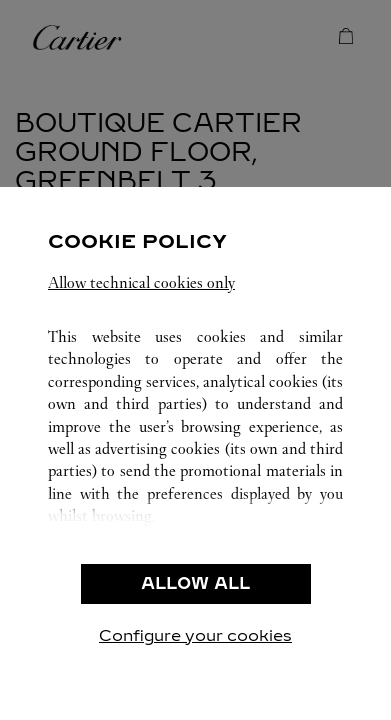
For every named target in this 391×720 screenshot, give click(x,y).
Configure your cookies (195, 635)
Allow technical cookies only (141, 282)
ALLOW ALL (195, 583)
